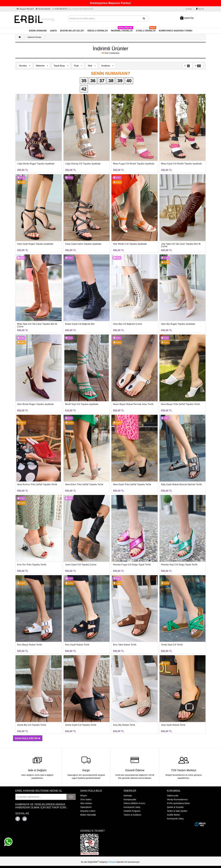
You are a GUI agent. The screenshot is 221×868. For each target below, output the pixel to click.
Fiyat (78, 66)
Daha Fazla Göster (28, 738)
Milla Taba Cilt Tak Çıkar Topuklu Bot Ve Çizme (37, 325)
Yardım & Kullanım (133, 815)
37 (102, 81)
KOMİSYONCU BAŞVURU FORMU (176, 31)
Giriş (190, 9)
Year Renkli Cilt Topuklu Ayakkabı (130, 244)
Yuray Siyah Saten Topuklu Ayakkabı (83, 244)
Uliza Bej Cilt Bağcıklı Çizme (127, 324)
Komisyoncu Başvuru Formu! (110, 3)
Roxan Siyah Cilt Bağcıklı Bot (80, 324)
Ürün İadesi (86, 799)
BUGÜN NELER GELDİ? (72, 31)
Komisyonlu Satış (132, 807)
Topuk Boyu (61, 66)
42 (84, 89)
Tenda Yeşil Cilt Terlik (172, 645)
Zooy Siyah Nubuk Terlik (173, 725)
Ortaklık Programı (132, 811)
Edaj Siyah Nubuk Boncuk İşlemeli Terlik (181, 484)
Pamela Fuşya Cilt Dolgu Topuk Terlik (132, 565)
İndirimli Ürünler (34, 37)
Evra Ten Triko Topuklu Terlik (32, 565)
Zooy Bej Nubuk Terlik (124, 725)
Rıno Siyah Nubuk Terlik (77, 645)
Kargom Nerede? (27, 9)
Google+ (33, 818)
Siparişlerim (86, 807)
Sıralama (107, 66)
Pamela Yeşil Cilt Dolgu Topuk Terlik (179, 565)
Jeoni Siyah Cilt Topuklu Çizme (81, 565)
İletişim (84, 796)
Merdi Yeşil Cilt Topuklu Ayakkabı (82, 404)
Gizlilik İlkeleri (174, 815)
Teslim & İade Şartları (177, 811)
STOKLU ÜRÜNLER (146, 30)
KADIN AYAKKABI (38, 31)
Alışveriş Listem (88, 811)
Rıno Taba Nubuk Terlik (125, 645)
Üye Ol (201, 9)
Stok (92, 66)
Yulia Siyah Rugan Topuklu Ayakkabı (35, 244)
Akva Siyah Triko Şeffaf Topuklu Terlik (132, 484)
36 (93, 81)
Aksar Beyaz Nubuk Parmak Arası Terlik (133, 404)
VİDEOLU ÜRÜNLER (98, 31)
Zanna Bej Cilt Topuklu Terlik (32, 725)
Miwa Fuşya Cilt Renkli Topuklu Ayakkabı (134, 164)
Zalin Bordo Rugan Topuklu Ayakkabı (35, 404)
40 (129, 81)
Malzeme (42, 66)
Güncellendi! (125, 28)
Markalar (128, 796)
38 (111, 81)
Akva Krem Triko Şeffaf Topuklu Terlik (84, 484)
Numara (25, 66)
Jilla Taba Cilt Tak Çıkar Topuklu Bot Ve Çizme (181, 245)
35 (84, 81)
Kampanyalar (130, 799)
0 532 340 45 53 (74, 9)
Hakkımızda (173, 796)
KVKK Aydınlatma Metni (178, 803)
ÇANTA (53, 31)
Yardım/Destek (44, 9)
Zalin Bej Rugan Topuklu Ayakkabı (178, 324)
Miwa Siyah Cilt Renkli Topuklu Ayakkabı (181, 164)
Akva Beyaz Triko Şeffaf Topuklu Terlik (180, 404)
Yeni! (153, 28)
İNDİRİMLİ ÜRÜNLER (122, 30)
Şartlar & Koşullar (175, 807)
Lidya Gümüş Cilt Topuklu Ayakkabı (83, 164)
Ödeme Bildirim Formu (134, 803)
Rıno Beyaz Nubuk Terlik (29, 645)
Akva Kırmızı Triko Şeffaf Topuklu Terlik (37, 484)
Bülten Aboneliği (88, 815)
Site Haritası (86, 803)
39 (120, 81)
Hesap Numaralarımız (177, 799)
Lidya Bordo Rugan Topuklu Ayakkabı (36, 164)
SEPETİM (187, 18)
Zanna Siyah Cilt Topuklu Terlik (81, 725)
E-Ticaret (112, 862)
